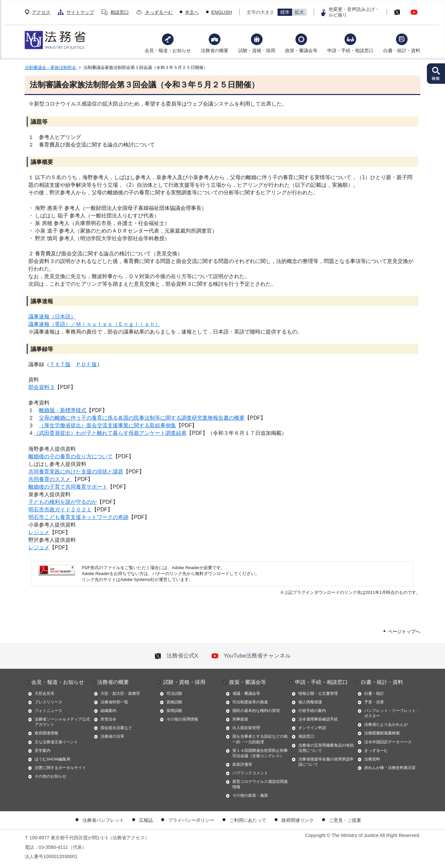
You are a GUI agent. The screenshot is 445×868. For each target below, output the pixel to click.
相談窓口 (120, 12)
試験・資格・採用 (257, 50)
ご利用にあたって (248, 820)
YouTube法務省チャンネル (251, 656)
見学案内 (43, 751)
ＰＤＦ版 (86, 364)
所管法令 (108, 719)
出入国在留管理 (246, 728)
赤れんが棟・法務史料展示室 (390, 768)
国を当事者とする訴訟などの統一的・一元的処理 (260, 739)
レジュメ (39, 532)
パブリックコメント (250, 773)
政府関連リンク (298, 820)
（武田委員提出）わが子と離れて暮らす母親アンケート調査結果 (110, 434)
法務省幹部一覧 (114, 702)
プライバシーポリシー (191, 820)
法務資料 (372, 759)
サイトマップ (80, 12)
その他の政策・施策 (250, 795)
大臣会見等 (44, 693)
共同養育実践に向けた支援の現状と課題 (76, 472)
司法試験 (174, 693)
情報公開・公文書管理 (318, 693)
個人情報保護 (310, 702)
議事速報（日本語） (52, 317)
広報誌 (146, 820)
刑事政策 (240, 719)
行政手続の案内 (312, 711)
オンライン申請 (312, 728)
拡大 (299, 12)
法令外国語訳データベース (388, 742)
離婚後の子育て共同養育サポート (68, 487)
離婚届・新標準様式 (63, 410)
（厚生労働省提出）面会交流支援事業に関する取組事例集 (107, 425)
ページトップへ (404, 631)
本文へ (192, 12)
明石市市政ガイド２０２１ (60, 510)
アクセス (41, 12)
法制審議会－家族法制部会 (51, 67)
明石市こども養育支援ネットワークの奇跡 (78, 517)
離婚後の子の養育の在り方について (71, 456)
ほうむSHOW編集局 (52, 759)
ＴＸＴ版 (60, 364)
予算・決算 (374, 702)
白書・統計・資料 (402, 50)
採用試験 (174, 711)
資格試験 (174, 702)
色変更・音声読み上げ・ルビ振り (354, 12)
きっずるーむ (159, 12)
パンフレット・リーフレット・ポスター (392, 713)
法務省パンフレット (103, 820)
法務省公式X (176, 656)
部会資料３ (42, 387)
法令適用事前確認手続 (318, 719)
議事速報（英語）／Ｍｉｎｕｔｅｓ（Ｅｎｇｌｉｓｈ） (94, 324)
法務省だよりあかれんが (386, 724)
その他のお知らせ (50, 776)
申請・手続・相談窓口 (350, 50)
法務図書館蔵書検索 (382, 733)
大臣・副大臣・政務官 (120, 693)
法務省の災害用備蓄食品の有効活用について (326, 748)
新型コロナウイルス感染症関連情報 (260, 784)
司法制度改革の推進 (250, 702)
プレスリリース (48, 702)
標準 (285, 12)
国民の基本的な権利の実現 (256, 711)
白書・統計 (374, 693)
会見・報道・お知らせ (168, 50)
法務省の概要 (215, 50)
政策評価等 (242, 764)
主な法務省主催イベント (56, 742)
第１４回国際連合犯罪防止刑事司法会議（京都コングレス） (260, 753)
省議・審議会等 (246, 693)
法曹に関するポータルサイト (60, 768)
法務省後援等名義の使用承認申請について (326, 762)
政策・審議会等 (301, 50)
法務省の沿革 (112, 736)
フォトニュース (48, 711)
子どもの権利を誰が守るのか (63, 502)
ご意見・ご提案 (345, 820)
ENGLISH (222, 12)
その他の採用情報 (182, 719)
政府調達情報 (46, 733)
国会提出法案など (116, 728)
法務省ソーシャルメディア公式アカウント (62, 722)
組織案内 (108, 711)
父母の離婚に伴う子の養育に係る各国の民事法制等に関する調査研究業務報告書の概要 (142, 418)
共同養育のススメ (50, 479)
